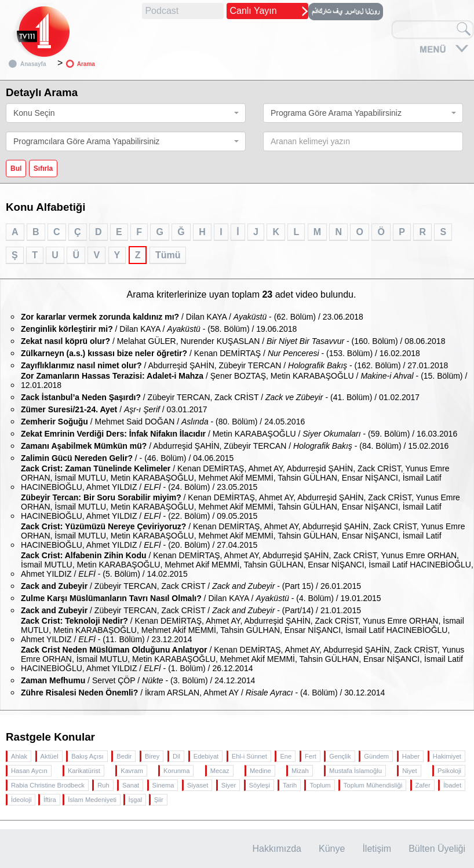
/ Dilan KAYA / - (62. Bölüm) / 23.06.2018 (192, 317)
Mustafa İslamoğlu (355, 771)
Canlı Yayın (253, 11)
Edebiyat (206, 756)
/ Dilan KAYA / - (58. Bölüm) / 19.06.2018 (159, 329)
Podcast (162, 11)
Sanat (131, 785)
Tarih (290, 785)
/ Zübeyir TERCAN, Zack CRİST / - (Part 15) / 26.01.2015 (191, 586)
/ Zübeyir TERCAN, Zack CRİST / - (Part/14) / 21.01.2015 (191, 610)
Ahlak (19, 756)
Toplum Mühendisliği (373, 785)
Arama (86, 64)
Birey (152, 756)
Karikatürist (84, 771)
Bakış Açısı (87, 756)
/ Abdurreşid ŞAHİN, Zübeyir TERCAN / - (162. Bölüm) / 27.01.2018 (234, 365)
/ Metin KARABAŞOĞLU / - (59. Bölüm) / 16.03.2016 (239, 434)
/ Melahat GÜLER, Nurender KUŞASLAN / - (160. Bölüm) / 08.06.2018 (233, 341)
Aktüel (50, 756)
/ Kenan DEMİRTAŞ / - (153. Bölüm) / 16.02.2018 (220, 353)
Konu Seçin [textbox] (34, 113)
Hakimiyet (447, 756)
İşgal (136, 800)
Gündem (376, 756)
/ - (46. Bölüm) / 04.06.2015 (127, 458)
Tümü (168, 255)
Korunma (176, 771)
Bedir (124, 756)
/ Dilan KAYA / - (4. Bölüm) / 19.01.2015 (201, 598)
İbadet (452, 785)
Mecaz (220, 771)
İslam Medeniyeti (92, 800)
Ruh (103, 785)
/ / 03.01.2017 (114, 409)
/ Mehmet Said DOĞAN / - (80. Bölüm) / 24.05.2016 (163, 422)
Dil (176, 756)
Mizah (300, 771)
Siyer (229, 785)
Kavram (132, 771)
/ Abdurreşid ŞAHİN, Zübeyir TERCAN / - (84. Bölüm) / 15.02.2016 (235, 446)
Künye (332, 849)
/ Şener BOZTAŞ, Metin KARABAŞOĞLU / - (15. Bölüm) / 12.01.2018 (244, 380)
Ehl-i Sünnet (249, 756)
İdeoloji (21, 800)
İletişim (377, 849)
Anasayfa (33, 64)
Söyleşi (260, 785)
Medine (260, 771)
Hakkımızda (277, 849)
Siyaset (198, 785)
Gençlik (340, 756)
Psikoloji (449, 771)
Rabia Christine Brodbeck (48, 785)
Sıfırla (43, 169)
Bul (16, 169)
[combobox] (126, 113)
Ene (286, 756)
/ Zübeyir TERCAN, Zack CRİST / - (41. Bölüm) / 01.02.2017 (220, 397)
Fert (311, 756)
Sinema (163, 785)
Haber (411, 756)
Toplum (320, 785)
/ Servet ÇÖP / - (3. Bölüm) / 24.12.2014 (138, 680)
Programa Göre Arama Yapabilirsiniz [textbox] (336, 113)
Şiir (159, 800)
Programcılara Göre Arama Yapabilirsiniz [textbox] (86, 141)
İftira (50, 800)
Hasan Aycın (29, 771)
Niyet (410, 771)
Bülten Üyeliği (437, 849)
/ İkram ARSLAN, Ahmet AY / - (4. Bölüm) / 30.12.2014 (203, 693)
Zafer (423, 785)
